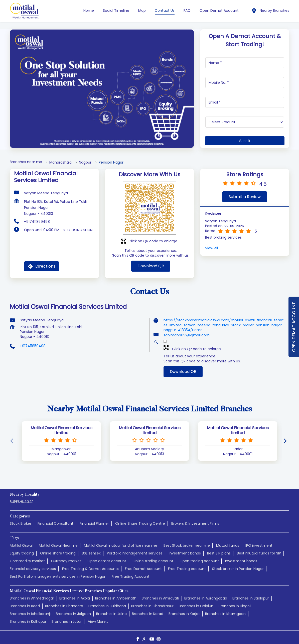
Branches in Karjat (184, 609)
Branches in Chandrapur (152, 601)
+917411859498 (37, 217)
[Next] (286, 436)
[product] (245, 117)
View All (211, 243)
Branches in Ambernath (116, 593)
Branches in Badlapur (251, 593)
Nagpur (85, 158)
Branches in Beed (25, 601)
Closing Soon (80, 225)
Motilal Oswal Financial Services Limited (61, 426)
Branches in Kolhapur (28, 617)
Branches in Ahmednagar (32, 593)
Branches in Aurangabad (206, 593)
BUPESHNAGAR (22, 497)
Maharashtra (60, 158)
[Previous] (13, 436)
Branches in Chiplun (196, 601)
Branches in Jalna (111, 609)
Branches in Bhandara (64, 601)
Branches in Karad (148, 609)
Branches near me (26, 157)
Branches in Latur (67, 617)
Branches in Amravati (160, 593)
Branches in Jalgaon (73, 609)
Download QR (151, 261)
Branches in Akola (75, 593)
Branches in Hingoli (235, 601)
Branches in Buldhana (107, 601)
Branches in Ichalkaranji (30, 609)
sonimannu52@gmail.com (187, 330)
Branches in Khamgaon (225, 609)
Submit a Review (245, 192)
